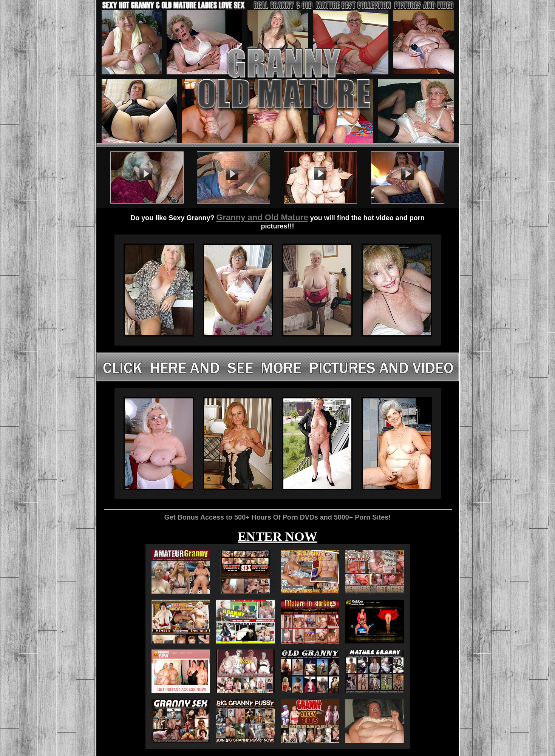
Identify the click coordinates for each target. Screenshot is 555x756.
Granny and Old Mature (262, 217)
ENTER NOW (277, 536)
